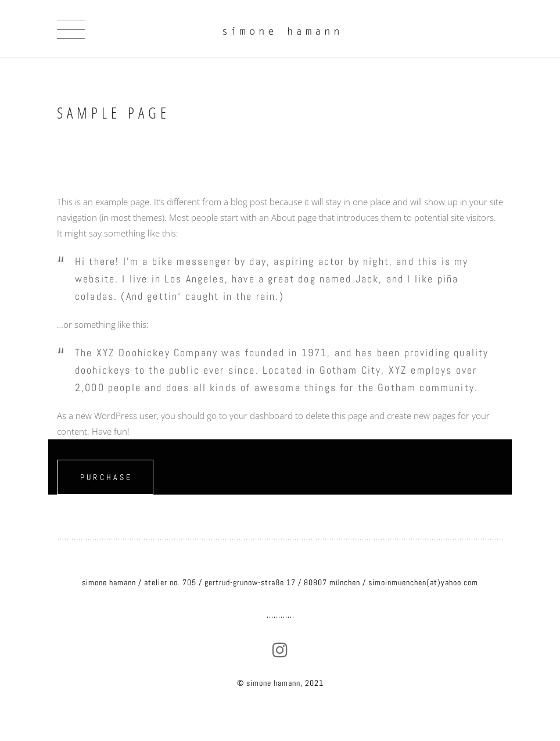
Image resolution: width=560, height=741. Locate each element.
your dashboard (261, 416)
